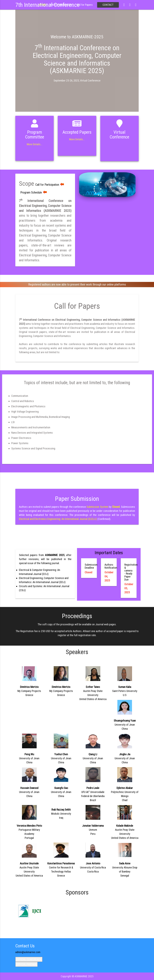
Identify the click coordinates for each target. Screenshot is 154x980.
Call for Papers (85, 5)
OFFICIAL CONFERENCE (29, 959)
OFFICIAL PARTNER (26, 964)
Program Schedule (34, 192)
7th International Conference (47, 5)
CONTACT (108, 5)
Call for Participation (50, 185)
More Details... (35, 144)
